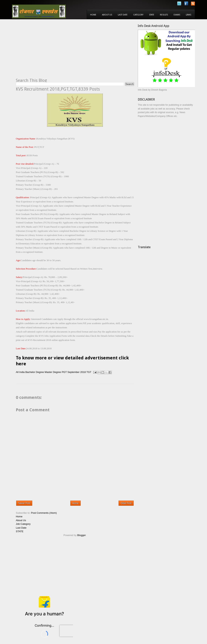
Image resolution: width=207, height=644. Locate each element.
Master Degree (53, 372)
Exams (177, 15)
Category (138, 15)
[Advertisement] (48, 51)
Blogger (81, 535)
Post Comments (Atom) (44, 513)
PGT (64, 372)
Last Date (123, 15)
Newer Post (24, 503)
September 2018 (77, 372)
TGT (89, 372)
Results (164, 15)
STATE (20, 531)
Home (93, 15)
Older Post (126, 503)
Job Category (23, 524)
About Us (107, 15)
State (152, 15)
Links (189, 15)
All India (20, 372)
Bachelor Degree (35, 372)
